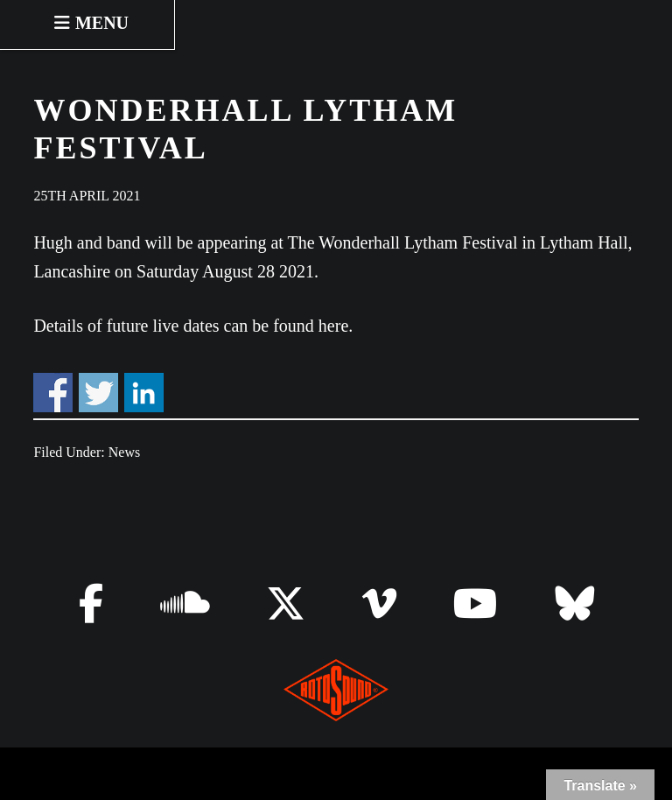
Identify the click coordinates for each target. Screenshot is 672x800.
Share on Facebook (53, 393)
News (124, 452)
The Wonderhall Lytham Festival (403, 242)
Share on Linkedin (144, 393)
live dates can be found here (250, 326)
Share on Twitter (98, 393)
